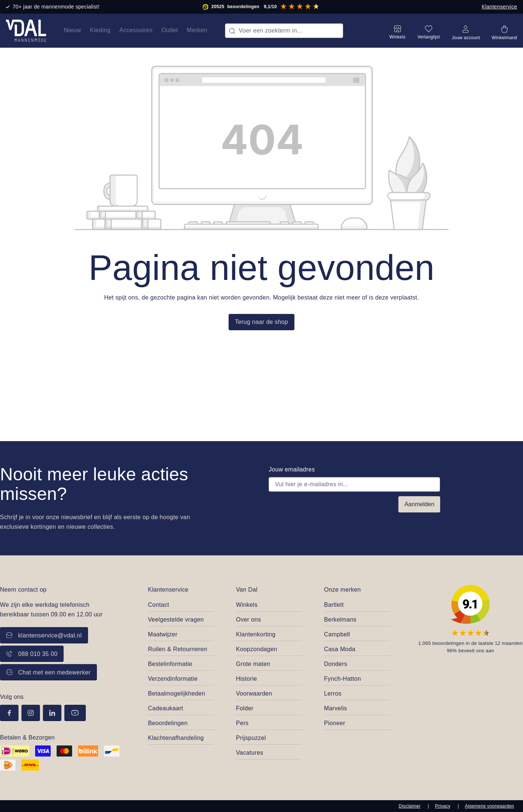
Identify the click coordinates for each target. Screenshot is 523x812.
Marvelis (335, 708)
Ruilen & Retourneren (178, 649)
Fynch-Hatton (343, 679)
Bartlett (334, 605)
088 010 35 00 (32, 654)
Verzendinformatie (173, 679)
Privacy (443, 806)
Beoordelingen (168, 723)
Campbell (337, 634)
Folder (245, 708)
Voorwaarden (254, 693)
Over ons (248, 620)
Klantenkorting (256, 634)
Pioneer (335, 723)
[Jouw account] (466, 31)
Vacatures (250, 753)
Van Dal (247, 590)
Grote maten (253, 664)
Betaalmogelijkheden (177, 693)
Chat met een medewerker (48, 672)
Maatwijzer (163, 634)
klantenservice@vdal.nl (44, 635)
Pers (242, 723)
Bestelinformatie (170, 664)
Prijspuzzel (251, 738)
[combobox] (284, 31)
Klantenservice (499, 7)
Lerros (333, 693)
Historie (247, 679)
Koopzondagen (257, 649)
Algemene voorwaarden (490, 806)
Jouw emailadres (292, 469)
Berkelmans (340, 620)
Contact (158, 605)
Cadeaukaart (166, 708)
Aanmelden (419, 504)
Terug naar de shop (261, 322)
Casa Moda (340, 649)
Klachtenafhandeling (176, 738)
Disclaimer (410, 806)
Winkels (247, 605)
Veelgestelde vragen (176, 620)
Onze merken (343, 590)
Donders (336, 664)
